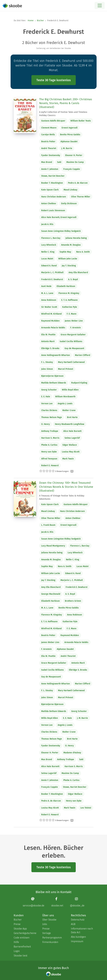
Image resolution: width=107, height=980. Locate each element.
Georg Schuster (49, 390)
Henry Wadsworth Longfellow (70, 424)
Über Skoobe (49, 920)
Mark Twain (68, 459)
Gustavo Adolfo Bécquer (53, 121)
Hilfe (16, 942)
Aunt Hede (46, 286)
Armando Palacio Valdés (53, 328)
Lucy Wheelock (49, 245)
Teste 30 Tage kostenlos (54, 80)
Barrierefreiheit (22, 947)
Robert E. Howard (50, 466)
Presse (46, 929)
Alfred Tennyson (49, 459)
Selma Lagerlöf (72, 438)
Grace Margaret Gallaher (73, 335)
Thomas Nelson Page (52, 417)
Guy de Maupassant (74, 348)
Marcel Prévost (66, 369)
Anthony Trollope (50, 431)
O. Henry (45, 424)
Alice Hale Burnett (72, 431)
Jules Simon (47, 369)
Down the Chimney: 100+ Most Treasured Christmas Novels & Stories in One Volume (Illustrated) (66, 487)
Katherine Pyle (70, 307)
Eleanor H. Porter (74, 155)
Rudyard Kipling (79, 383)
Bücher (40, 21)
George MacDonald (51, 594)
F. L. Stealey (47, 362)
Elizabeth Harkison (66, 286)
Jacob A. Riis (47, 224)
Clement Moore (49, 128)
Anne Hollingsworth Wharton (56, 355)
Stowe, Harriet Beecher (53, 176)
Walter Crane (69, 410)
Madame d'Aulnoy (72, 753)
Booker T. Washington (52, 183)
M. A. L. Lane (47, 293)
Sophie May (65, 252)
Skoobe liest (20, 956)
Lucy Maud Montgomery (53, 546)
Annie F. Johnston (50, 169)
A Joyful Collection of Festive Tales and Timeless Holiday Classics (63, 114)
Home (31, 21)
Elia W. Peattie (48, 335)
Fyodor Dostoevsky (51, 155)
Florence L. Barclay (51, 238)
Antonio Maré (48, 341)
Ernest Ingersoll (70, 128)
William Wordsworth (65, 397)
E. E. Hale (46, 397)
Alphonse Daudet (69, 142)
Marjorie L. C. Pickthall (52, 272)
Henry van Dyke (49, 452)
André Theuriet (49, 148)
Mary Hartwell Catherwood (71, 362)
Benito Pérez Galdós (70, 135)
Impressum (77, 941)
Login (17, 951)
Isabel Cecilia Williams (71, 341)
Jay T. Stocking (69, 266)
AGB (73, 924)
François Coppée (72, 169)
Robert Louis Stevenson (53, 210)
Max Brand (47, 162)
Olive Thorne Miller (81, 197)
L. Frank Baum (48, 525)
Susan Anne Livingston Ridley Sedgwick (61, 231)
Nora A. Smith (83, 252)
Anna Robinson (49, 300)
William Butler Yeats (81, 121)
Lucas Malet (47, 259)
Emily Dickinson (69, 204)
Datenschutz (78, 920)
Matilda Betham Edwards (54, 383)
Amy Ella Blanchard (78, 272)
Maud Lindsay (70, 190)
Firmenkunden (50, 942)
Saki (59, 162)
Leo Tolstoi (86, 808)
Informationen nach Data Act (82, 930)
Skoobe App (20, 929)
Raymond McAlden (50, 321)
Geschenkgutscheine (25, 933)
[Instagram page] (77, 902)
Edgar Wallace (70, 445)
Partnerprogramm (52, 938)
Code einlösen (22, 938)
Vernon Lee (47, 404)
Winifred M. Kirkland (51, 314)
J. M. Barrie (67, 148)
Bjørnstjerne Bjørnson (52, 376)
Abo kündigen (78, 937)
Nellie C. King (48, 252)
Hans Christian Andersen (54, 197)
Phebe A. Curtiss (49, 445)
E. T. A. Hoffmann (69, 300)
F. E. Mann (72, 314)
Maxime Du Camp (75, 162)
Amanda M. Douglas (71, 245)
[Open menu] (100, 6)
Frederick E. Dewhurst (52, 279)
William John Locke (68, 259)
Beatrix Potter (48, 142)
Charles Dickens (49, 410)
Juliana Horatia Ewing (76, 238)
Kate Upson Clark (50, 190)
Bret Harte (72, 417)
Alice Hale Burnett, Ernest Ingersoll (59, 217)
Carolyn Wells (48, 135)
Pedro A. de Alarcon (78, 183)
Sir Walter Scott (49, 307)
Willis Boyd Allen (70, 390)
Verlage (47, 933)
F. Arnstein (76, 328)
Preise (17, 924)
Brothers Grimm (73, 601)
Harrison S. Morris (50, 438)
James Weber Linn (74, 321)
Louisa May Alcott (71, 452)
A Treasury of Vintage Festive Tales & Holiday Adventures (62, 497)
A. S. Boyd (73, 279)
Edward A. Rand (49, 266)
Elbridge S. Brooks (50, 348)
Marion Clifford (83, 355)
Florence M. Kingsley (69, 293)
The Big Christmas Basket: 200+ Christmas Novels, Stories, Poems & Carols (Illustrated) (66, 103)
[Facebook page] (57, 902)
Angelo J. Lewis (65, 404)
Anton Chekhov (49, 204)
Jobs (45, 924)
